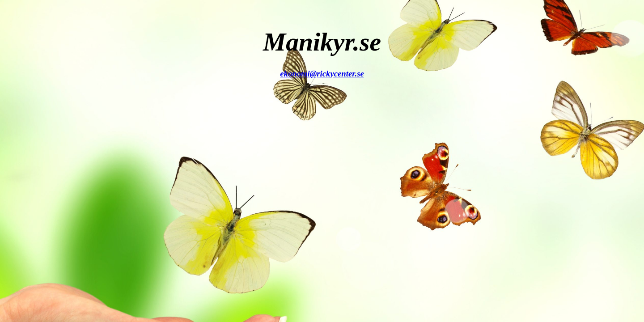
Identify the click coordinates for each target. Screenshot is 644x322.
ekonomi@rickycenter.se (322, 74)
